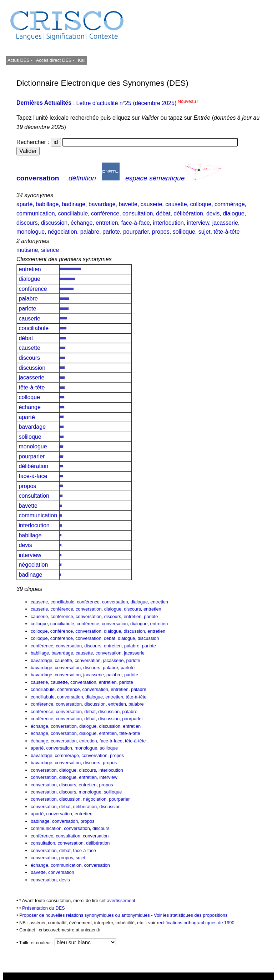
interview (198, 223)
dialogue (234, 213)
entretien (107, 223)
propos (161, 232)
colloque (201, 204)
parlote (111, 232)
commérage (230, 204)
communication (36, 213)
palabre (90, 232)
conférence (105, 213)
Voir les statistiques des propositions (191, 915)
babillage (47, 204)
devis (213, 213)
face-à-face (136, 223)
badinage (74, 204)
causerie (151, 204)
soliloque (184, 232)
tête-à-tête (226, 232)
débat (163, 213)
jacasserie (225, 223)
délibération (188, 213)
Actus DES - (20, 60)
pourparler (136, 232)
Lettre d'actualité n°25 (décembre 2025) (137, 103)
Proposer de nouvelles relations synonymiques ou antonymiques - (87, 915)
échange (82, 223)
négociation (62, 232)
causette (176, 204)
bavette (128, 204)
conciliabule (73, 213)
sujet (205, 232)
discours (27, 223)
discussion (54, 223)
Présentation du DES (44, 908)
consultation (138, 213)
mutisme (27, 250)
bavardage (102, 204)
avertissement (121, 901)
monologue (31, 232)
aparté (24, 204)
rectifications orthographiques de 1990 (196, 923)
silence (50, 250)
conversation (38, 178)
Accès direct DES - (55, 60)
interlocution (168, 223)
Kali (82, 60)
